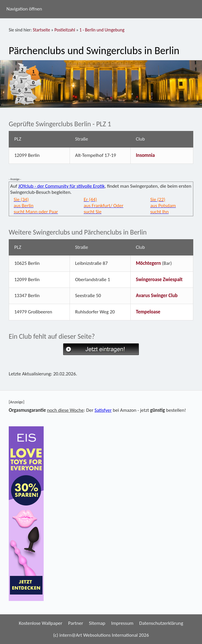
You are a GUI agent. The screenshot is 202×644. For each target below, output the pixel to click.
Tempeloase (148, 312)
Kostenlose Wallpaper (41, 623)
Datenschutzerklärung (161, 623)
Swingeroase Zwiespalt (159, 280)
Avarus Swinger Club (157, 296)
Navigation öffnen (24, 9)
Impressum (122, 623)
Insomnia (145, 155)
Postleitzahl (65, 30)
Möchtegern (148, 263)
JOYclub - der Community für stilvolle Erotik (62, 186)
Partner (76, 623)
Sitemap (97, 623)
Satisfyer (103, 410)
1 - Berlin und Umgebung (102, 30)
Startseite (41, 30)
